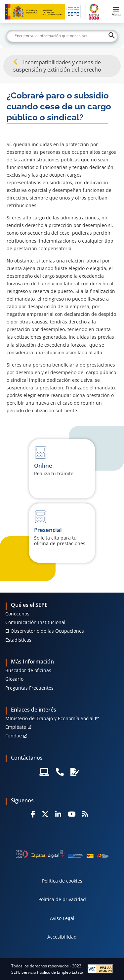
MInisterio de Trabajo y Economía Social (49, 718)
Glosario (14, 679)
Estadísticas (18, 640)
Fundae (14, 736)
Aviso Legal (62, 918)
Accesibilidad (62, 937)
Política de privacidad (62, 899)
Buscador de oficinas (28, 670)
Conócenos (17, 614)
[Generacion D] (62, 854)
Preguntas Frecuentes (29, 688)
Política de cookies (62, 881)
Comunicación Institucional (35, 622)
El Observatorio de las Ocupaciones (45, 631)
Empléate (16, 727)
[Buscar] (62, 36)
